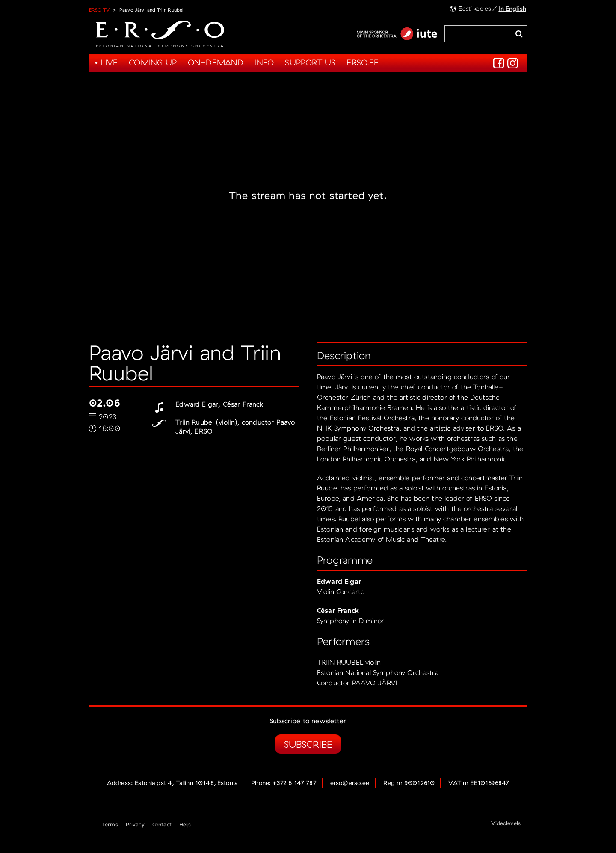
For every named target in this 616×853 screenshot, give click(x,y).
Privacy (135, 824)
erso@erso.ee (350, 783)
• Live (106, 62)
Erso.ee (363, 62)
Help (185, 824)
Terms (110, 824)
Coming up (153, 62)
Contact (162, 824)
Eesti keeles (475, 9)
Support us (310, 62)
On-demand (216, 62)
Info (265, 62)
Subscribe (308, 744)
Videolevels (506, 823)
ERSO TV (99, 10)
